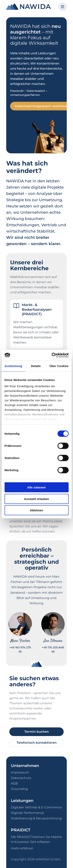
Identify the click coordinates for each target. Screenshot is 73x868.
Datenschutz (21, 778)
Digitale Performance (27, 813)
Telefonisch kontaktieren (37, 743)
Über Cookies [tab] (59, 366)
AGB (14, 783)
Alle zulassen (36, 487)
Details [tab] (36, 366)
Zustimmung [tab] (13, 366)
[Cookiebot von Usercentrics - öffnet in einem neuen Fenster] (52, 355)
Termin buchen (37, 732)
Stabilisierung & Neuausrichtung (36, 818)
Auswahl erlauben (36, 499)
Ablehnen (36, 510)
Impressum (20, 772)
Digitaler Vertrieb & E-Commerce (36, 807)
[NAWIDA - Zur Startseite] (29, 7)
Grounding (19, 789)
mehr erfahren (22, 848)
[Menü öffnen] (62, 7)
